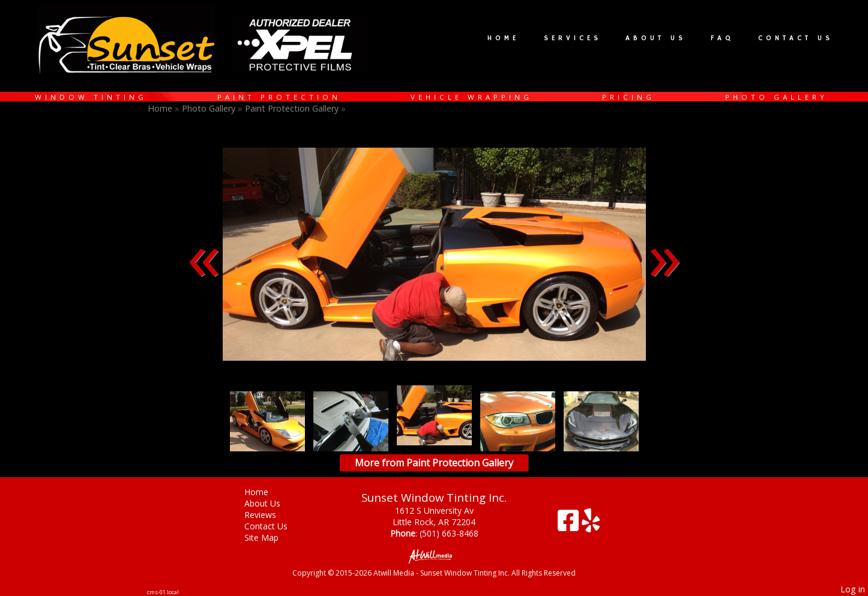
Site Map (270, 537)
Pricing (628, 97)
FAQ (722, 38)
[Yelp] (591, 525)
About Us (656, 38)
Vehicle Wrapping (472, 97)
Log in (853, 589)
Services (573, 38)
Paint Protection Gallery (293, 108)
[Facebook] (570, 525)
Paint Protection (279, 97)
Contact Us (796, 38)
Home (503, 38)
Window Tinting (91, 97)
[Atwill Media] (434, 555)
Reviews (269, 515)
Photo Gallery (776, 97)
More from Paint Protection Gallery (434, 463)
